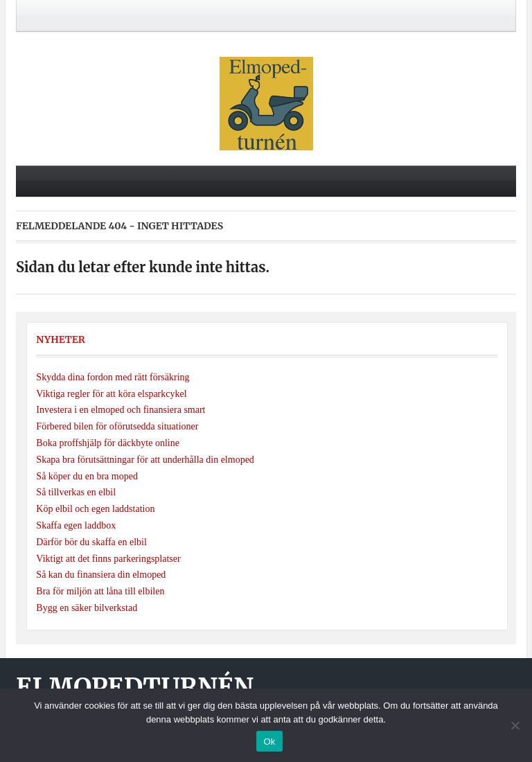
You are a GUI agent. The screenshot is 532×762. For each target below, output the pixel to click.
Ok (269, 742)
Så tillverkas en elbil (76, 492)
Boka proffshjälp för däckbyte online (108, 443)
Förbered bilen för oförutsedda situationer (117, 426)
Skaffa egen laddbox (76, 525)
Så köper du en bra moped (87, 476)
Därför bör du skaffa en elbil (91, 542)
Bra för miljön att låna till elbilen (100, 591)
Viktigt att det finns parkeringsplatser (108, 559)
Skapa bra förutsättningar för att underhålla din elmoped (145, 460)
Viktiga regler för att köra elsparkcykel (111, 394)
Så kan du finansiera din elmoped (101, 575)
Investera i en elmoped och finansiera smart (121, 410)
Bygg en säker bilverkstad (87, 608)
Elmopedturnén (135, 688)
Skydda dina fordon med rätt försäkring (113, 377)
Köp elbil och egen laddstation (95, 509)
